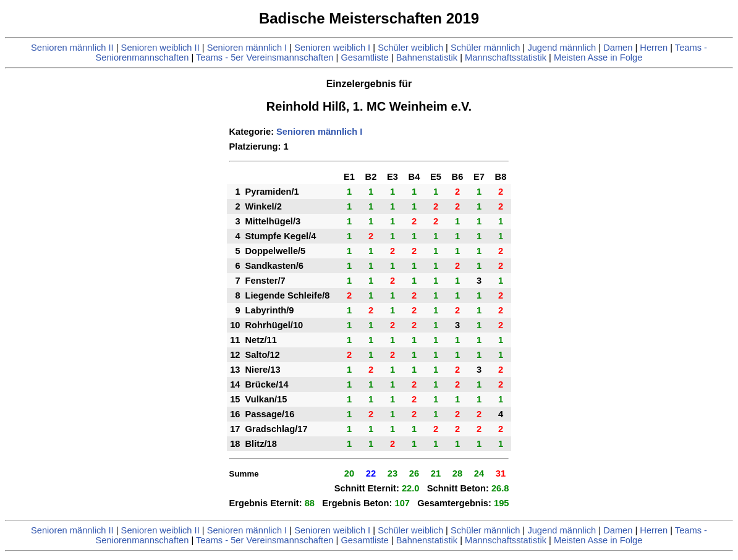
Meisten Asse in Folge (598, 57)
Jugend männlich (562, 48)
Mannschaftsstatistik (506, 57)
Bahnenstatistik (427, 57)
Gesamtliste (364, 57)
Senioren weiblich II (160, 48)
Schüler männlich (485, 48)
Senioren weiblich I (332, 48)
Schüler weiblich (410, 48)
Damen (618, 48)
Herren (654, 48)
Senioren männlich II (72, 48)
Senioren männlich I (247, 48)
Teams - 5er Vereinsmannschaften (265, 57)
